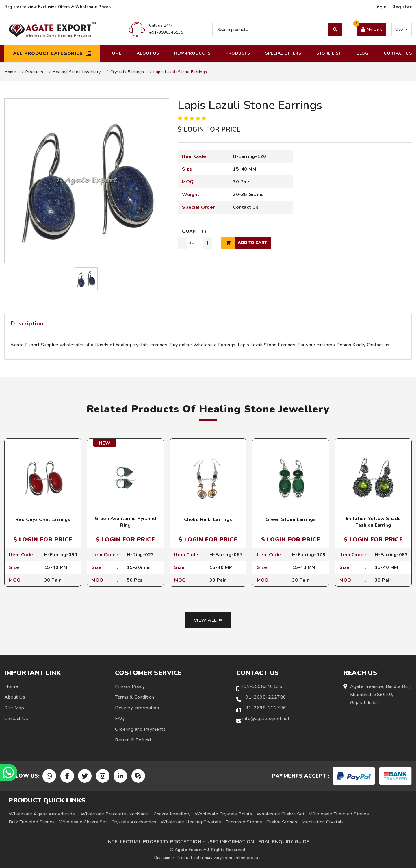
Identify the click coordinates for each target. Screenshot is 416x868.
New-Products (192, 53)
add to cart (244, 243)
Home (115, 53)
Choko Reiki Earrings (208, 519)
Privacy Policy (130, 686)
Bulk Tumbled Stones (32, 822)
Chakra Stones (282, 822)
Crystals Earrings (127, 72)
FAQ (120, 719)
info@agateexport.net (266, 719)
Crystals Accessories (134, 822)
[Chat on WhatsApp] (9, 773)
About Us (148, 53)
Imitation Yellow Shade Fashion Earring (373, 522)
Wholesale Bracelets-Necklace (114, 814)
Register (402, 7)
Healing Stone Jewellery (77, 72)
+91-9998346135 (261, 686)
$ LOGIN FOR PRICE (209, 129)
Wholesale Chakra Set (281, 814)
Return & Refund (133, 740)
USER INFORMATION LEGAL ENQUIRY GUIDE (258, 842)
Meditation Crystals (323, 822)
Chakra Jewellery (172, 814)
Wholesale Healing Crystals (191, 822)
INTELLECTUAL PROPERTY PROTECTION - (156, 842)
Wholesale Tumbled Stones (339, 814)
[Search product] (277, 29)
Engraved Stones (244, 822)
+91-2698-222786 (264, 697)
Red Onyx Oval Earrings (43, 519)
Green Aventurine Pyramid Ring (126, 522)
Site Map (14, 708)
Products (238, 53)
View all (208, 620)
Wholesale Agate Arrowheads (42, 814)
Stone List (329, 53)
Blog (362, 53)
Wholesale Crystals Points (224, 814)
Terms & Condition (135, 697)
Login (381, 7)
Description (27, 324)
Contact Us (398, 53)
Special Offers (283, 53)
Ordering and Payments (140, 729)
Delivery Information (137, 708)
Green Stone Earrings (291, 519)
